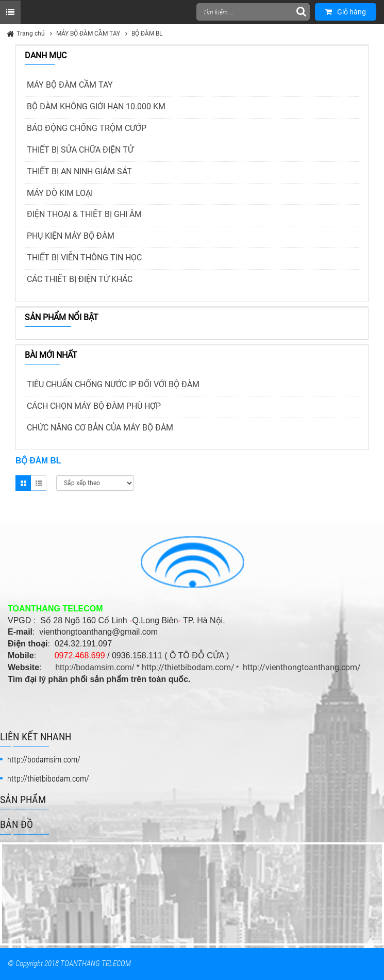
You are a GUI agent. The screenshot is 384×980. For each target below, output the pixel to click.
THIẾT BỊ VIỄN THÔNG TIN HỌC (84, 258)
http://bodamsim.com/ (95, 667)
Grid (23, 483)
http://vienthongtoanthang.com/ (302, 667)
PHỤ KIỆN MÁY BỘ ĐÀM (71, 236)
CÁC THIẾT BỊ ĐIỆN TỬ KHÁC (80, 279)
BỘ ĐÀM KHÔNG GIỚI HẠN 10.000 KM (96, 106)
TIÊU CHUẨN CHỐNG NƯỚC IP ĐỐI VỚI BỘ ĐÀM (113, 384)
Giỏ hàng (346, 12)
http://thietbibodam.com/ (188, 667)
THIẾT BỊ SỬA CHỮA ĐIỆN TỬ (80, 150)
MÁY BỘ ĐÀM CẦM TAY (88, 34)
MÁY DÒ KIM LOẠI (60, 193)
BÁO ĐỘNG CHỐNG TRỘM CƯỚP (87, 128)
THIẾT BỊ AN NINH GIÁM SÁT (79, 171)
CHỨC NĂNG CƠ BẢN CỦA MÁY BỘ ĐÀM (100, 428)
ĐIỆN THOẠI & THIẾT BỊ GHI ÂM (84, 214)
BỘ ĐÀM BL (147, 34)
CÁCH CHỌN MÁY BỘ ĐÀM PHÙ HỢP (94, 406)
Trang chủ (31, 34)
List (39, 483)
